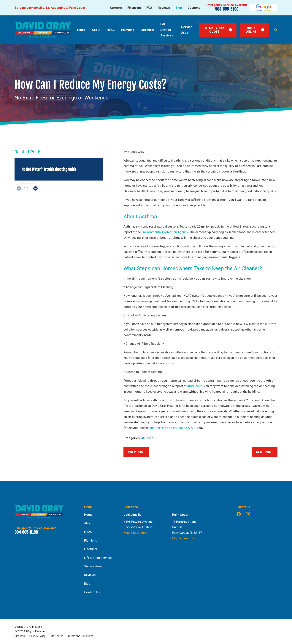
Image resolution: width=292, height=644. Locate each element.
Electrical (91, 549)
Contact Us (92, 592)
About (88, 523)
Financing (134, 8)
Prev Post (137, 452)
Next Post (265, 452)
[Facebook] (239, 514)
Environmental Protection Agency (165, 232)
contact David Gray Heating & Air (172, 428)
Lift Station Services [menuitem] (167, 30)
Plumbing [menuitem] (128, 30)
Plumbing (91, 541)
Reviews (164, 8)
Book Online (255, 30)
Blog (179, 8)
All (143, 438)
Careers (116, 8)
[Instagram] (248, 514)
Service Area (93, 566)
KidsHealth (195, 386)
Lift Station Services (98, 558)
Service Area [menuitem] (187, 30)
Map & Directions (135, 533)
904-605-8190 (227, 9)
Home (88, 515)
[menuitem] (20, 636)
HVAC (88, 532)
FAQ (149, 8)
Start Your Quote (219, 30)
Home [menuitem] (81, 30)
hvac (150, 438)
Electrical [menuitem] (147, 30)
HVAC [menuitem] (111, 30)
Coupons (194, 8)
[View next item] (35, 188)
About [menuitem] (96, 30)
